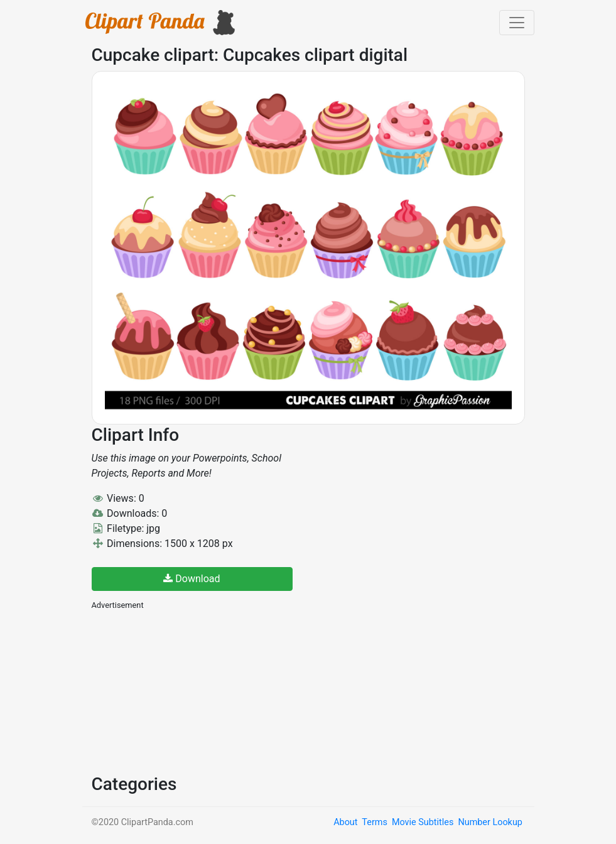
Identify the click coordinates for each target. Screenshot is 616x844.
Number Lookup (490, 822)
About (345, 822)
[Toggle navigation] (517, 23)
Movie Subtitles (423, 822)
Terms (374, 822)
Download (192, 579)
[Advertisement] (186, 691)
